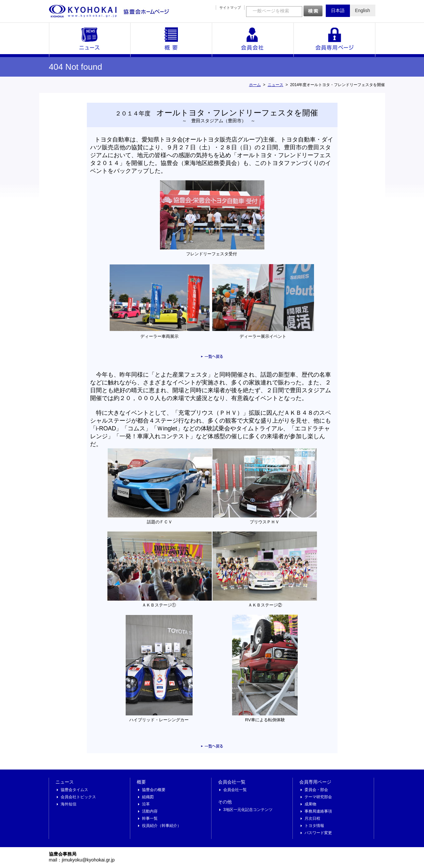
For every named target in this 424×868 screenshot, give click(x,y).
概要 (171, 40)
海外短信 (69, 804)
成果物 (310, 804)
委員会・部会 (316, 790)
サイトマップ (230, 7)
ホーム (255, 85)
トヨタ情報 (314, 826)
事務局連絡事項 (318, 811)
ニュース (90, 40)
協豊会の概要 (154, 790)
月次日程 (312, 818)
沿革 (146, 804)
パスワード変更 (318, 833)
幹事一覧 (150, 818)
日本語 (338, 10)
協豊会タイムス (74, 790)
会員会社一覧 (253, 40)
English (363, 10)
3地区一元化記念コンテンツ (248, 810)
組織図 (148, 797)
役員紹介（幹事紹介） (162, 826)
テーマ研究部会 (318, 797)
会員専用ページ (335, 40)
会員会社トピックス (78, 797)
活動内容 (150, 811)
